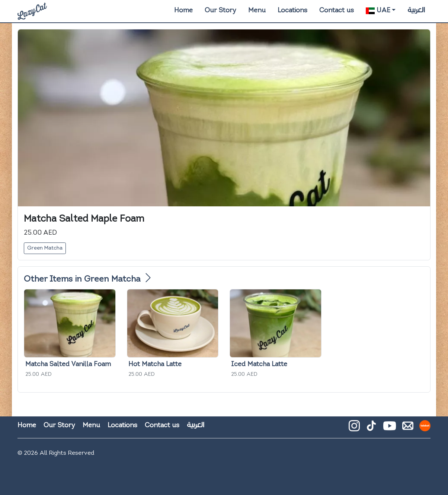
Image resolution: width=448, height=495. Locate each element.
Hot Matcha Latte (155, 364)
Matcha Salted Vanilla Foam (68, 364)
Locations (292, 11)
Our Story (220, 11)
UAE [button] (378, 11)
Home (183, 11)
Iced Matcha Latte (259, 364)
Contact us (337, 11)
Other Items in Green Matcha (87, 280)
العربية (416, 10)
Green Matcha (45, 248)
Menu (257, 11)
